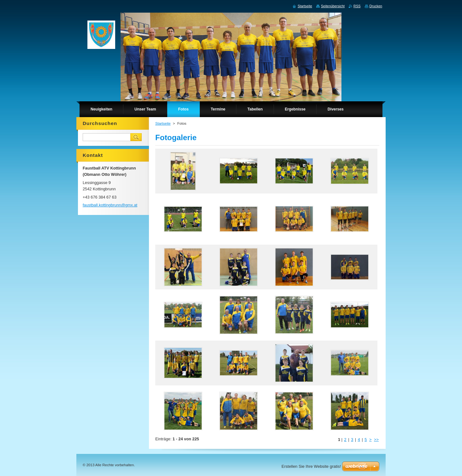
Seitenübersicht (333, 6)
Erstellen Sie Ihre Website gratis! (311, 466)
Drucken (376, 6)
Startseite (163, 123)
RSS (357, 6)
